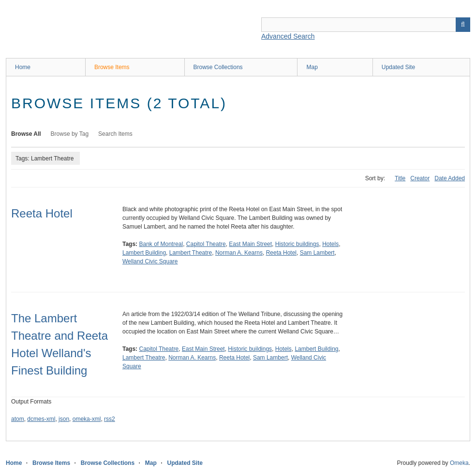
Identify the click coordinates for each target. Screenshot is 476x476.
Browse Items (112, 67)
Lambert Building (144, 253)
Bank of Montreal (161, 244)
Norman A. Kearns (239, 253)
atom (18, 419)
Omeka (459, 463)
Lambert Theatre (191, 253)
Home (23, 67)
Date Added (450, 178)
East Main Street (250, 244)
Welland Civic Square (150, 261)
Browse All (26, 134)
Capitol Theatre (206, 244)
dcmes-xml (41, 419)
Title (400, 178)
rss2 (110, 419)
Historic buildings (297, 244)
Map (312, 67)
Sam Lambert (317, 253)
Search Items (115, 134)
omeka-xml (87, 419)
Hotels (330, 244)
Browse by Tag (70, 134)
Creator (420, 178)
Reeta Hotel (42, 213)
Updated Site (398, 67)
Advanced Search (288, 36)
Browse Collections (218, 67)
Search (463, 25)
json (64, 419)
